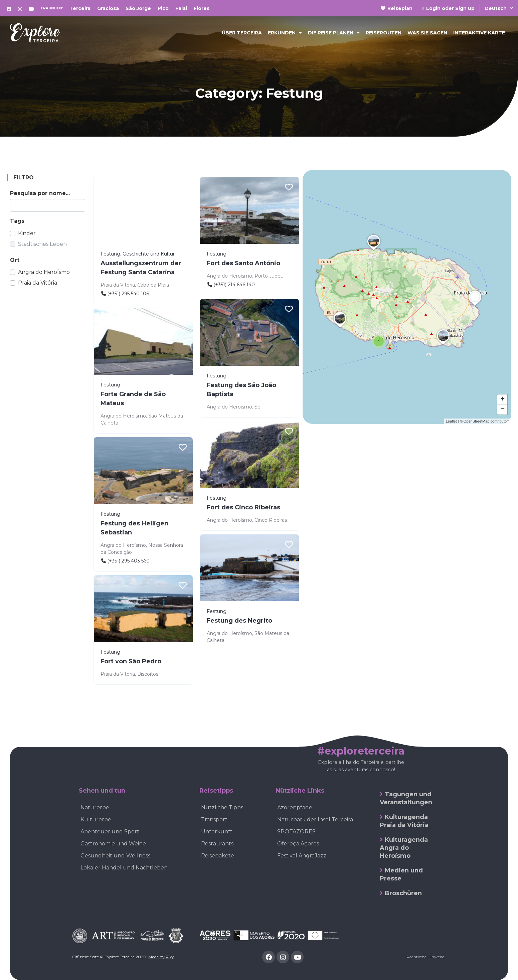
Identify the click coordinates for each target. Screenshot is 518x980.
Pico (163, 8)
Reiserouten (384, 33)
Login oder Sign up (449, 8)
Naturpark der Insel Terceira (315, 820)
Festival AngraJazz (302, 856)
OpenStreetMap (477, 421)
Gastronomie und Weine (113, 844)
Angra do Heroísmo (44, 272)
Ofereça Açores (298, 844)
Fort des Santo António (243, 263)
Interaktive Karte (479, 33)
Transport (214, 820)
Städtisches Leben (42, 244)
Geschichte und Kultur (149, 254)
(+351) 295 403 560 (128, 561)
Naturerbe (95, 807)
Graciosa (108, 8)
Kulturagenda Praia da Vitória (404, 821)
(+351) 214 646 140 (234, 285)
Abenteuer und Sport (110, 832)
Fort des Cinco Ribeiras (243, 507)
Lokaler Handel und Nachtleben (124, 868)
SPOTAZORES (296, 832)
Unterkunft (217, 832)
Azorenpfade (295, 807)
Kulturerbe (96, 820)
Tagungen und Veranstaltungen (406, 798)
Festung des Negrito (239, 621)
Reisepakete (218, 856)
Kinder (27, 233)
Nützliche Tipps (222, 807)
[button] (379, 341)
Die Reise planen (334, 33)
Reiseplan (397, 8)
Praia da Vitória (38, 283)
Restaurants (217, 844)
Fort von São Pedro (131, 661)
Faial (181, 8)
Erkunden (285, 33)
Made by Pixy (161, 957)
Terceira (80, 8)
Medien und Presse (401, 874)
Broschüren (403, 893)
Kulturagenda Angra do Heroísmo (404, 848)
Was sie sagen (427, 33)
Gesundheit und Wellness (115, 856)
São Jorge (138, 8)
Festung (110, 254)
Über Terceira (242, 33)
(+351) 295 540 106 (128, 294)
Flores (202, 8)
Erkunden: (52, 8)
